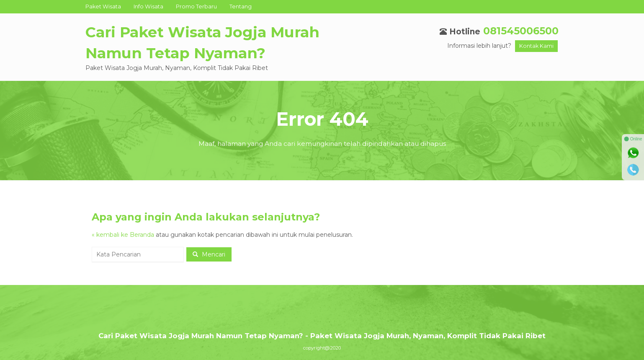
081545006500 (521, 31)
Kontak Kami (536, 46)
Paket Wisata (103, 6)
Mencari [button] (209, 254)
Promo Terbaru (196, 6)
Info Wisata (148, 6)
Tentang (241, 6)
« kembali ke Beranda (123, 235)
